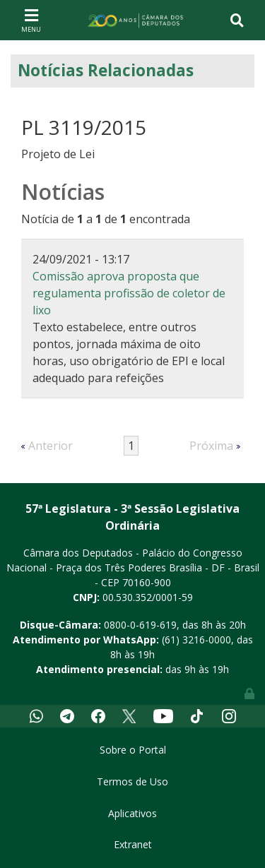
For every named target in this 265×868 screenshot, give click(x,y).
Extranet (133, 844)
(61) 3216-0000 (196, 640)
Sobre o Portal (133, 750)
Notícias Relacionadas (106, 70)
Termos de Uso (132, 781)
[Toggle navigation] (31, 20)
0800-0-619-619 (140, 625)
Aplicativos (132, 813)
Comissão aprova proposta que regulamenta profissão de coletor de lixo (129, 293)
